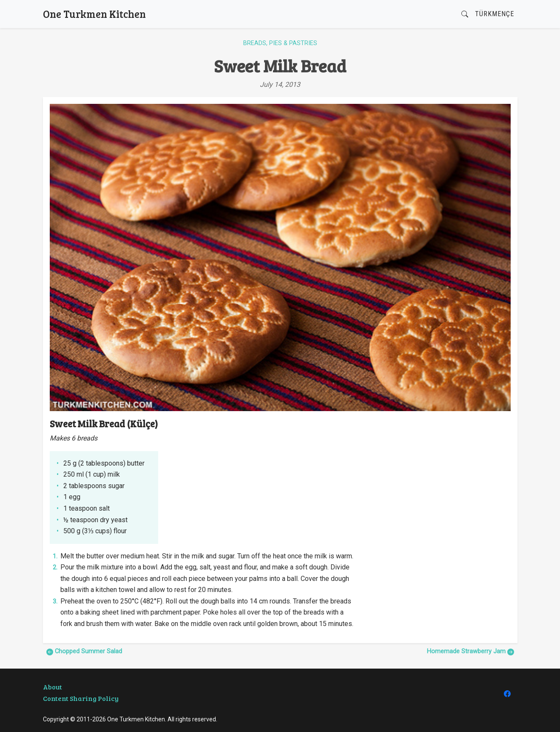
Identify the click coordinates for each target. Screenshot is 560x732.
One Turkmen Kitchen (94, 14)
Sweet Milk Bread (280, 66)
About (53, 687)
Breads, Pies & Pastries (280, 43)
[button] (465, 14)
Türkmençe (495, 14)
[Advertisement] (437, 478)
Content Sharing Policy (81, 698)
